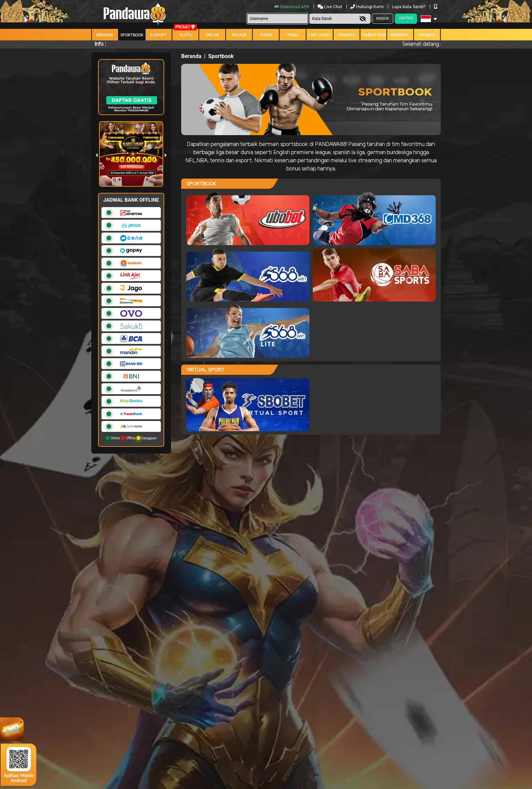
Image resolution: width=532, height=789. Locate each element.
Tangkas (346, 35)
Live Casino (319, 35)
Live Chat (330, 7)
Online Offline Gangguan (131, 438)
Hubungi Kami (368, 7)
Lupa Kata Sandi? (409, 7)
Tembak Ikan (373, 35)
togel (293, 35)
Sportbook (132, 35)
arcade (239, 35)
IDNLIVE (212, 35)
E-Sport (158, 35)
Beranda (105, 35)
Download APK (292, 7)
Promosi (427, 35)
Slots (185, 35)
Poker (266, 35)
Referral (400, 35)
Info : (100, 44)
